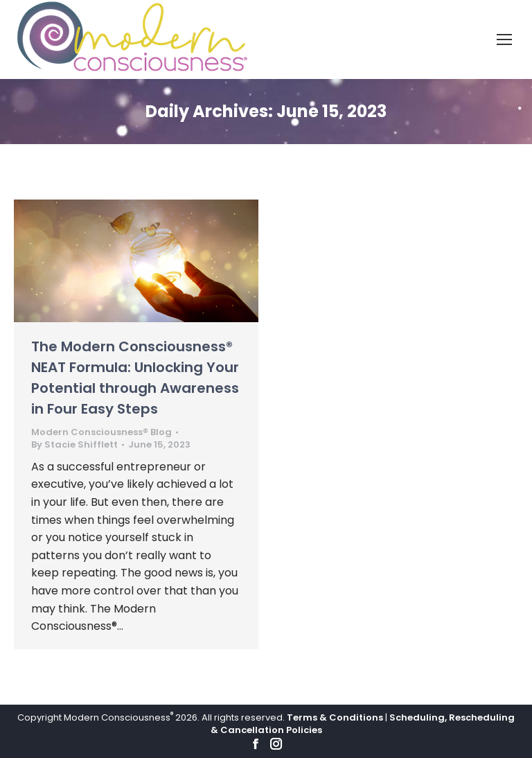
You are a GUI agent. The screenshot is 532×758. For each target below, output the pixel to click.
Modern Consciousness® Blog (101, 432)
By (74, 445)
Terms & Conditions (335, 717)
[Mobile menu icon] (504, 39)
